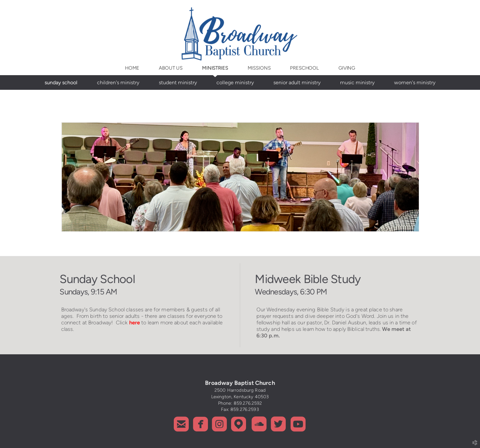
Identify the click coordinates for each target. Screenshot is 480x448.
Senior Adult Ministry (297, 82)
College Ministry (235, 82)
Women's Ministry (415, 82)
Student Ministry (178, 82)
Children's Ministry (118, 82)
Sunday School (61, 82)
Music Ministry (357, 82)
